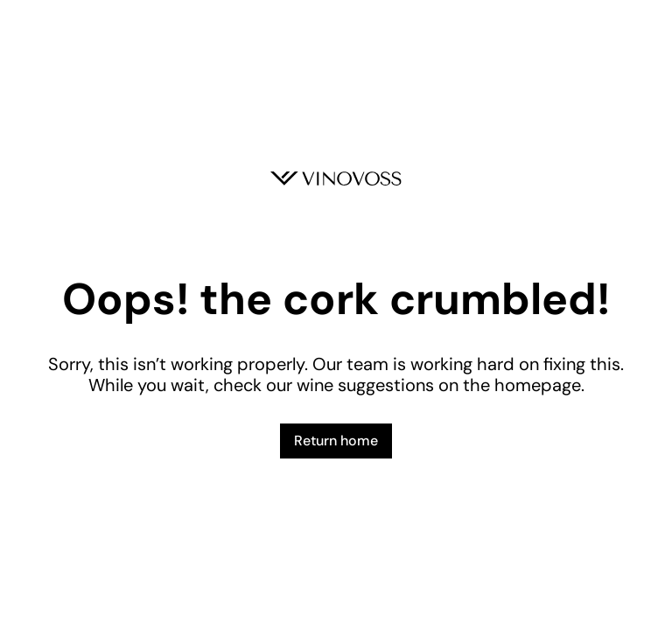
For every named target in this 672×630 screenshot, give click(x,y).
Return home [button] (336, 441)
